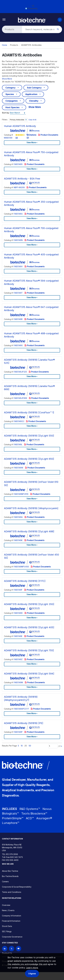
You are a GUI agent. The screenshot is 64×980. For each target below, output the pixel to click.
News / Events (8, 910)
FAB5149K (18, 540)
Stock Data (7, 926)
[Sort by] (18, 113)
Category (10, 88)
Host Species (12, 107)
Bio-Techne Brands (10, 876)
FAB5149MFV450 (21, 567)
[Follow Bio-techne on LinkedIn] (5, 949)
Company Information (12, 916)
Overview (6, 905)
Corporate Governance (12, 937)
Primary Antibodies (17, 120)
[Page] (53, 746)
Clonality (34, 101)
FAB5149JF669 (20, 398)
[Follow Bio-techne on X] (12, 949)
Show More (7, 79)
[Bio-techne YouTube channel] (18, 949)
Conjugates (12, 101)
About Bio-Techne (10, 871)
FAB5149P (18, 732)
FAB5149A (18, 517)
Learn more (32, 968)
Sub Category (34, 88)
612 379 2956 (12, 854)
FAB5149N (18, 240)
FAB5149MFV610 (21, 494)
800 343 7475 (16, 857)
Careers (5, 882)
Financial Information (11, 921)
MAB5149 (8, 138)
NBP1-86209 (19, 187)
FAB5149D (18, 613)
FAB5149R (18, 319)
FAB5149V (18, 266)
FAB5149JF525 (20, 372)
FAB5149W (18, 468)
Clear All (32, 120)
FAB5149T (18, 293)
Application (31, 94)
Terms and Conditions (12, 892)
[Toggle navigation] (4, 19)
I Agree (32, 974)
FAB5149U (18, 214)
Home (5, 45)
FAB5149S (18, 164)
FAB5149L (18, 444)
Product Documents (48, 135)
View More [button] (31, 142)
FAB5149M (18, 682)
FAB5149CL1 (19, 421)
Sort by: (6, 113)
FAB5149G (18, 345)
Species (10, 94)
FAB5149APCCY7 (21, 709)
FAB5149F (18, 590)
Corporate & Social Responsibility (17, 887)
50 (30, 746)
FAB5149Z (18, 659)
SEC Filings (7, 931)
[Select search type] (12, 29)
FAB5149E (18, 636)
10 (22, 746)
